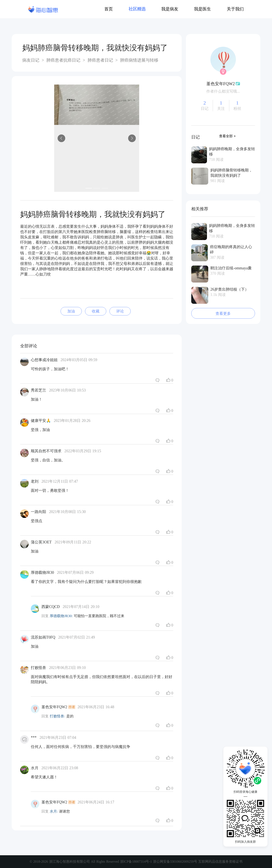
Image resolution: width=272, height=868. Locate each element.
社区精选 (137, 9)
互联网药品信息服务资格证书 (220, 862)
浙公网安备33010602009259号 (175, 862)
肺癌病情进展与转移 (139, 60)
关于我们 (235, 9)
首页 (109, 9)
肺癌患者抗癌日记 (63, 60)
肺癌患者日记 (100, 60)
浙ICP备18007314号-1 (137, 862)
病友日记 (31, 60)
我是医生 (203, 9)
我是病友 (170, 9)
